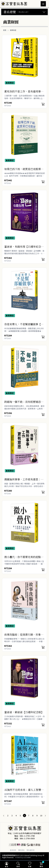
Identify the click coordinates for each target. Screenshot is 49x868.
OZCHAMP (27, 857)
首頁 (5, 30)
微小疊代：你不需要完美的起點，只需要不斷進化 (24, 559)
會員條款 (13, 850)
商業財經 (13, 30)
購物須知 (21, 850)
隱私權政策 (30, 850)
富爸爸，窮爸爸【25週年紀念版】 (24, 712)
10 (41, 815)
